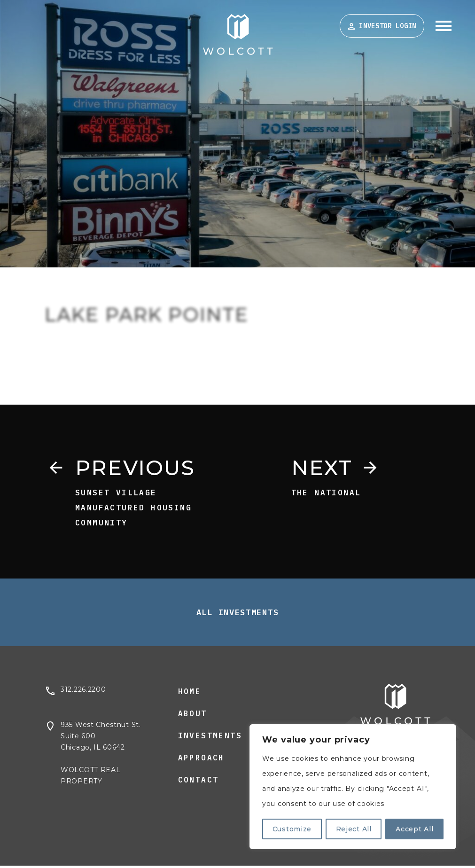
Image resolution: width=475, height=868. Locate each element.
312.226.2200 (83, 692)
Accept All (414, 829)
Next (325, 469)
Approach (201, 760)
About (193, 716)
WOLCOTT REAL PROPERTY (90, 778)
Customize (292, 829)
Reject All (354, 829)
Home (190, 694)
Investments (210, 738)
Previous (140, 469)
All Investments (238, 615)
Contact (199, 782)
